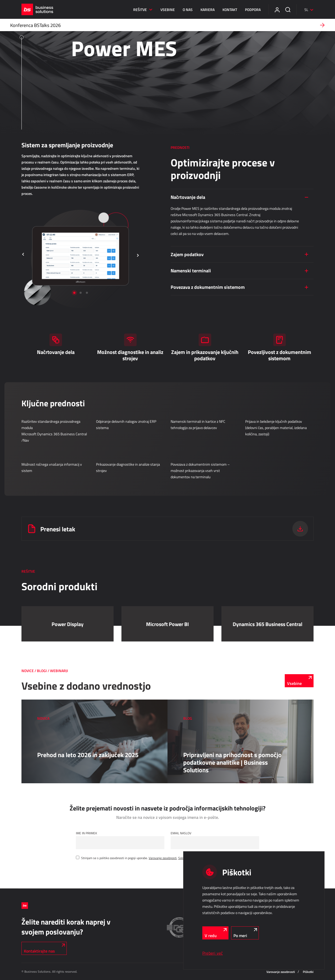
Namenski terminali (191, 271)
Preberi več (213, 953)
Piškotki (308, 972)
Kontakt (230, 10)
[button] (23, 255)
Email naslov (181, 833)
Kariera (208, 10)
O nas (188, 10)
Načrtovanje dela (188, 197)
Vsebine (168, 10)
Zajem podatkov (187, 254)
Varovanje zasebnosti (163, 858)
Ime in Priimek (86, 833)
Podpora (253, 10)
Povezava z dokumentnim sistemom (208, 287)
